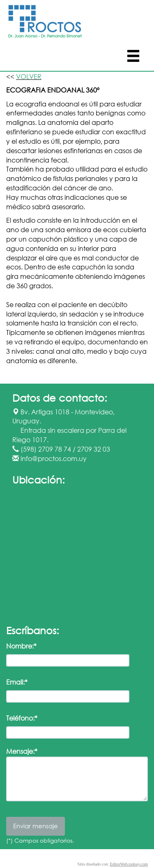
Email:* (17, 682)
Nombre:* (21, 646)
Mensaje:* (22, 751)
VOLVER (29, 76)
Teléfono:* (22, 718)
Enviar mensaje (36, 826)
